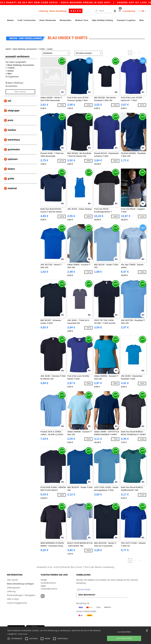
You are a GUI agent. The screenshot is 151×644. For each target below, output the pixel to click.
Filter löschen (20, 85)
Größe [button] (11, 172)
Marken (10, 20)
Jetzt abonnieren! (87, 588)
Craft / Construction (27, 20)
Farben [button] (11, 162)
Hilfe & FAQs (13, 592)
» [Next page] (144, 46)
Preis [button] (10, 114)
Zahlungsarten (14, 581)
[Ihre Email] (92, 583)
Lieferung (43, 11)
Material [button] (12, 182)
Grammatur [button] (14, 143)
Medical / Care (82, 20)
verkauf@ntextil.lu (49, 582)
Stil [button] (9, 94)
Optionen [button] (13, 153)
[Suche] (103, 11)
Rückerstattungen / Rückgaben (21, 589)
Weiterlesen (23, 634)
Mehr (142, 20)
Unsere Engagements (17, 596)
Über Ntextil (12, 573)
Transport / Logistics (126, 20)
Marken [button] (12, 123)
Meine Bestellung (58, 11)
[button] (115, 11)
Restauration (65, 20)
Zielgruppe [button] (14, 104)
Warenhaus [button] (14, 133)
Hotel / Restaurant (48, 20)
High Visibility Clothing (102, 20)
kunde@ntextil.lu (49, 576)
